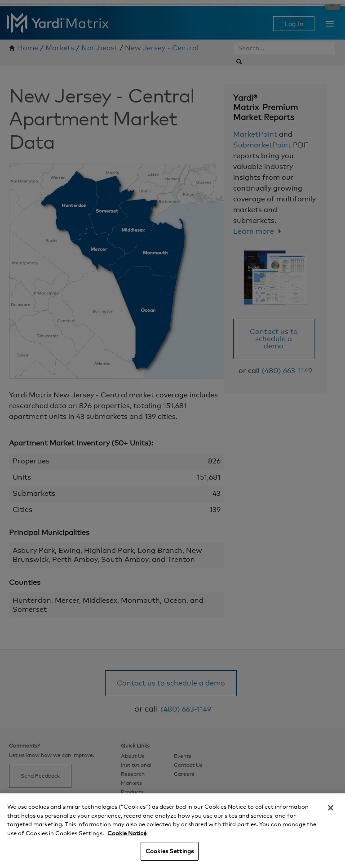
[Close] (331, 808)
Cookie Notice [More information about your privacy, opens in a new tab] (127, 833)
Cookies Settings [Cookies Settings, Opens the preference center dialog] (170, 851)
